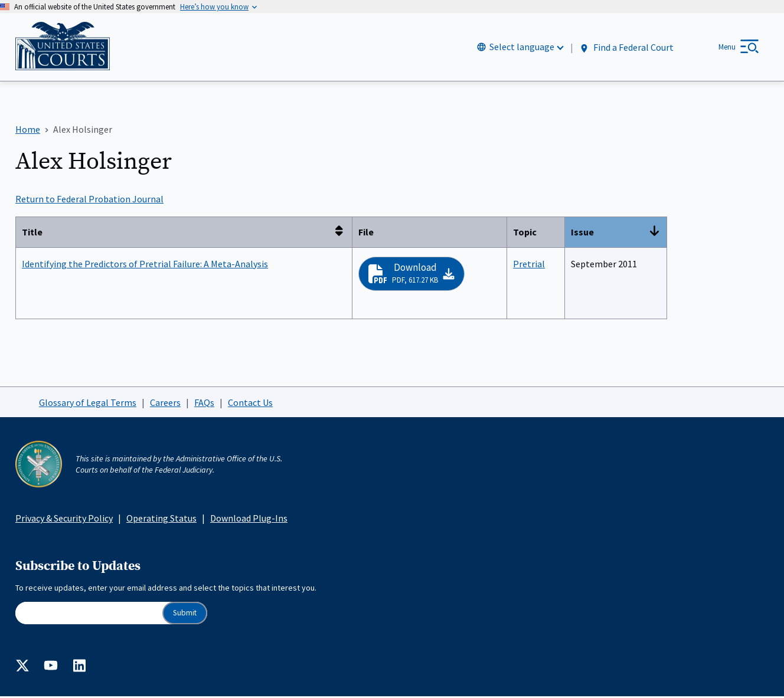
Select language (522, 48)
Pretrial (529, 265)
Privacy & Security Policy (64, 520)
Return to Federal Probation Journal (89, 201)
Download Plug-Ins (249, 520)
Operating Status (161, 520)
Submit (185, 615)
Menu (727, 47)
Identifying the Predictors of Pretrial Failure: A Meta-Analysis (145, 265)
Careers (165, 404)
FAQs (204, 404)
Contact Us (250, 404)
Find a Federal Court (626, 48)
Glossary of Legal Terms (88, 404)
